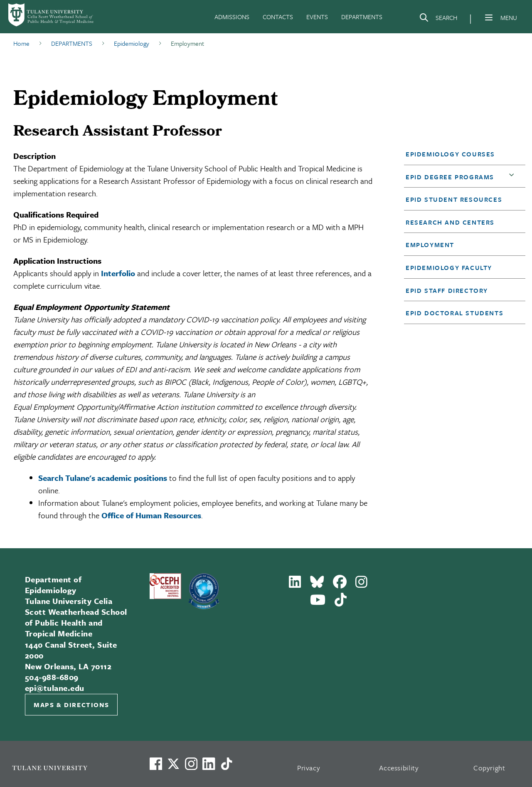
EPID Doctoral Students (454, 313)
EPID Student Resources (454, 199)
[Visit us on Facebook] (156, 764)
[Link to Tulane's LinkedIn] (209, 764)
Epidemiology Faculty (449, 267)
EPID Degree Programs (450, 177)
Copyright (489, 768)
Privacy (309, 768)
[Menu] (489, 17)
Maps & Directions (71, 705)
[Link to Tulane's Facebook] (191, 764)
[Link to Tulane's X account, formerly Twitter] (173, 764)
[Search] (438, 19)
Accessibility (399, 768)
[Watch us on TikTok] (227, 764)
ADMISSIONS (232, 17)
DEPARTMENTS (362, 17)
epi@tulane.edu (55, 688)
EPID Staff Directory (447, 290)
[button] (460, 154)
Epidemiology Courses (450, 154)
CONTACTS (278, 17)
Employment (430, 245)
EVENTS (317, 17)
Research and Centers (450, 222)
